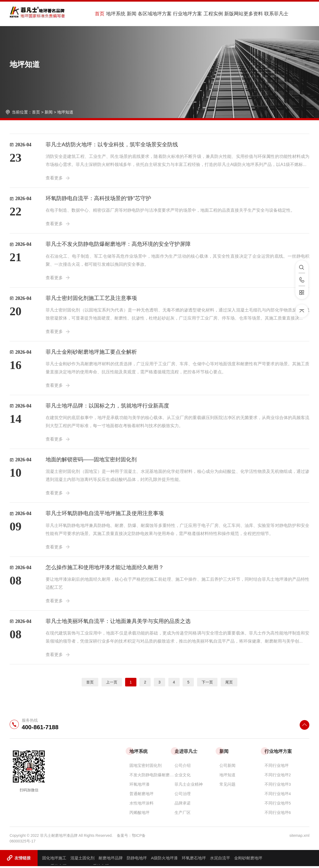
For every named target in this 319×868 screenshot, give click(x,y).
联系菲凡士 (265, 14)
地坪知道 (65, 112)
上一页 (112, 684)
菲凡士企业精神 (189, 786)
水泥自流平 (220, 860)
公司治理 (183, 796)
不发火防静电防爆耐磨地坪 (152, 777)
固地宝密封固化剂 (146, 767)
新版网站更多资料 (234, 14)
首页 (98, 14)
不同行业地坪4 (278, 796)
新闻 (127, 14)
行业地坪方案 (180, 14)
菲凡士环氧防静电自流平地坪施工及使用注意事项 (105, 515)
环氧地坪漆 (139, 786)
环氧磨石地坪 (194, 860)
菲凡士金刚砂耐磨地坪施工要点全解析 (91, 353)
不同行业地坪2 (278, 777)
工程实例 (205, 14)
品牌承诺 (183, 805)
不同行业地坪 (277, 767)
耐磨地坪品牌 (111, 860)
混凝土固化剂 (82, 860)
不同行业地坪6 (278, 814)
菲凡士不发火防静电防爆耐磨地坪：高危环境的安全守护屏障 (118, 245)
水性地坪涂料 (142, 805)
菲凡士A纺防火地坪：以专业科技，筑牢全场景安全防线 (112, 144)
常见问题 (227, 786)
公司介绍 (183, 767)
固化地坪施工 (54, 860)
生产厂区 (183, 814)
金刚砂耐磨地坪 (248, 860)
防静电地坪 (137, 860)
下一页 (207, 684)
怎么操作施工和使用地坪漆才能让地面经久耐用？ (105, 569)
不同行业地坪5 (278, 805)
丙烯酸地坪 (139, 814)
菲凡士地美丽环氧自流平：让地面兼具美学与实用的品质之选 (118, 623)
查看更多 (58, 178)
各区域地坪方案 (149, 14)
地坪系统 (113, 14)
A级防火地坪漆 (164, 860)
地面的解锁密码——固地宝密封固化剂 (91, 461)
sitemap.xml (300, 837)
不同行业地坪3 (278, 786)
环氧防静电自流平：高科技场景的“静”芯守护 (98, 199)
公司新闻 (227, 767)
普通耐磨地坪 (142, 796)
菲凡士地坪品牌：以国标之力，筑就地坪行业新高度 (107, 407)
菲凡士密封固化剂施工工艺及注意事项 (91, 299)
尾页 (229, 684)
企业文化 (183, 777)
